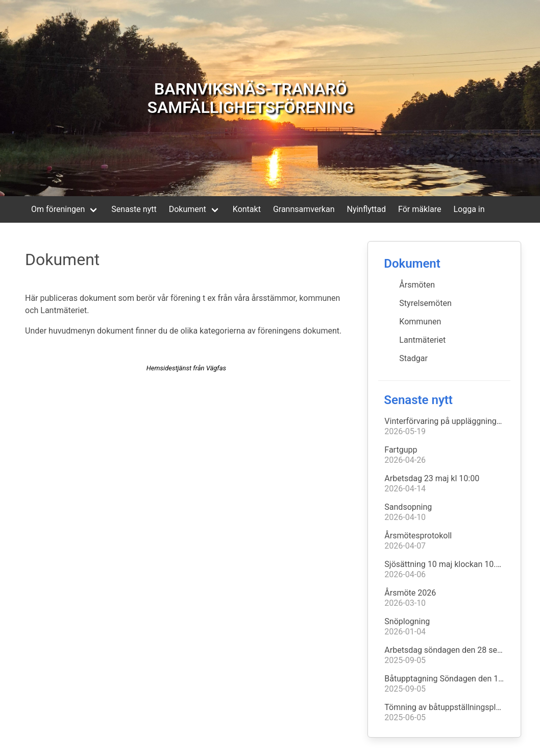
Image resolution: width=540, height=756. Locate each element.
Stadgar (413, 358)
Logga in (469, 209)
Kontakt (247, 209)
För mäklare (420, 209)
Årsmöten (417, 285)
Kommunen (420, 322)
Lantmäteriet (422, 340)
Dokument (188, 209)
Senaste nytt (134, 209)
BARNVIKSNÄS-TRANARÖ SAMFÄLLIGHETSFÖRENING (250, 98)
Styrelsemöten (425, 303)
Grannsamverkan (304, 209)
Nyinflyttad (366, 209)
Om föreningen (58, 209)
